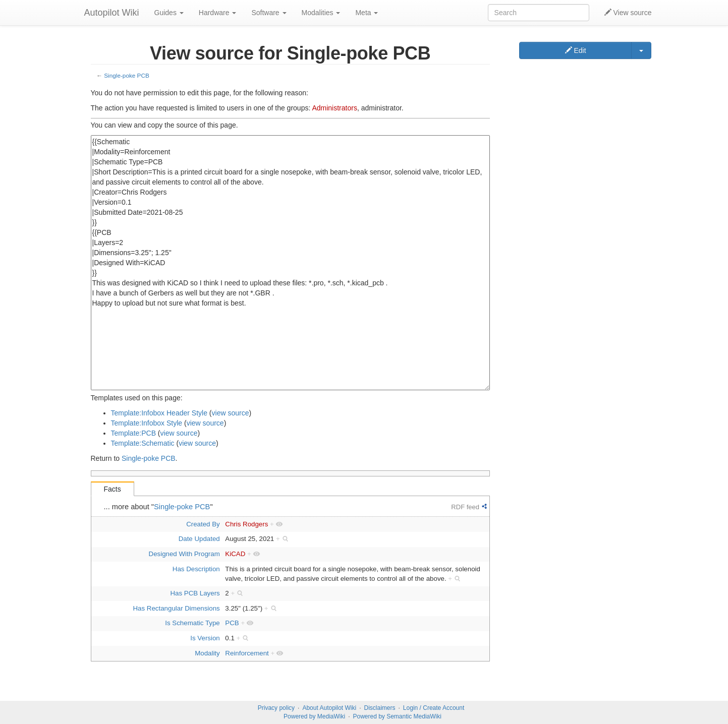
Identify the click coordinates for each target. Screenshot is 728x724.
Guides (169, 13)
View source (628, 13)
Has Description (196, 569)
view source (231, 413)
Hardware (218, 13)
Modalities (321, 13)
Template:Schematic (143, 443)
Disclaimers (380, 708)
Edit (576, 50)
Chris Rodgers (246, 524)
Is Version (205, 638)
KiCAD (235, 554)
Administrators (334, 108)
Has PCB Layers (195, 593)
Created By (203, 524)
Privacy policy (276, 708)
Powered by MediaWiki (314, 716)
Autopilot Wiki (112, 13)
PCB (232, 623)
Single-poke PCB (126, 75)
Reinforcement (247, 653)
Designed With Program (184, 554)
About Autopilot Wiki (329, 708)
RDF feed (465, 507)
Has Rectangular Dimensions (177, 608)
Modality (207, 653)
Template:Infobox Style (147, 423)
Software (269, 13)
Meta (367, 13)
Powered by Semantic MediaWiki (397, 716)
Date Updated (199, 539)
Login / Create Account (434, 708)
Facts (113, 489)
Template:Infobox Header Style (159, 413)
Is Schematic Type (192, 623)
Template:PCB (133, 433)
